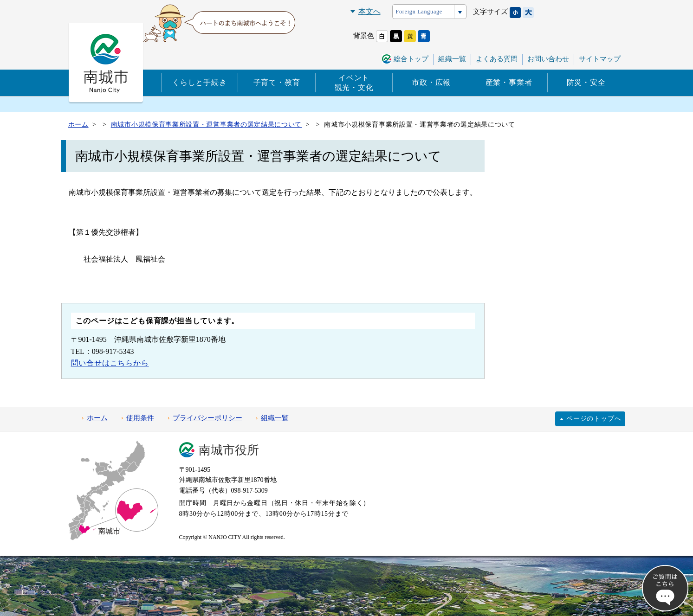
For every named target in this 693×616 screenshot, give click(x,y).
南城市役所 (229, 450)
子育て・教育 (277, 82)
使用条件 (140, 418)
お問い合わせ (548, 59)
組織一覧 (452, 59)
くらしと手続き (200, 82)
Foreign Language (419, 12)
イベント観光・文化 (354, 83)
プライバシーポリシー (207, 418)
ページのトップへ (594, 419)
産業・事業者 (509, 82)
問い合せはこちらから (110, 363)
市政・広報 (431, 82)
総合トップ (411, 59)
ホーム (97, 418)
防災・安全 (586, 82)
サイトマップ (600, 59)
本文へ (369, 11)
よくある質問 (497, 59)
